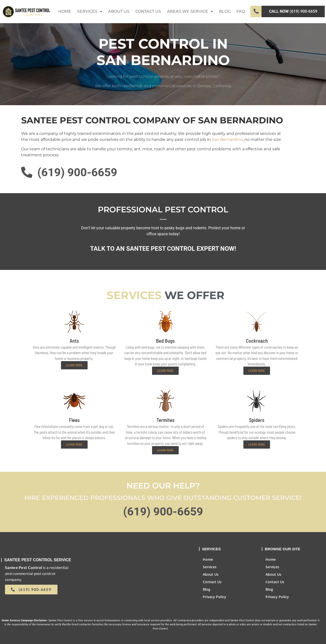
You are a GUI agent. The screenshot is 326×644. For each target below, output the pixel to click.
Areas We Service (190, 11)
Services (90, 11)
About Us (119, 11)
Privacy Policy (215, 597)
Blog (225, 11)
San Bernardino (227, 139)
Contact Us (148, 11)
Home (65, 11)
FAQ (241, 11)
